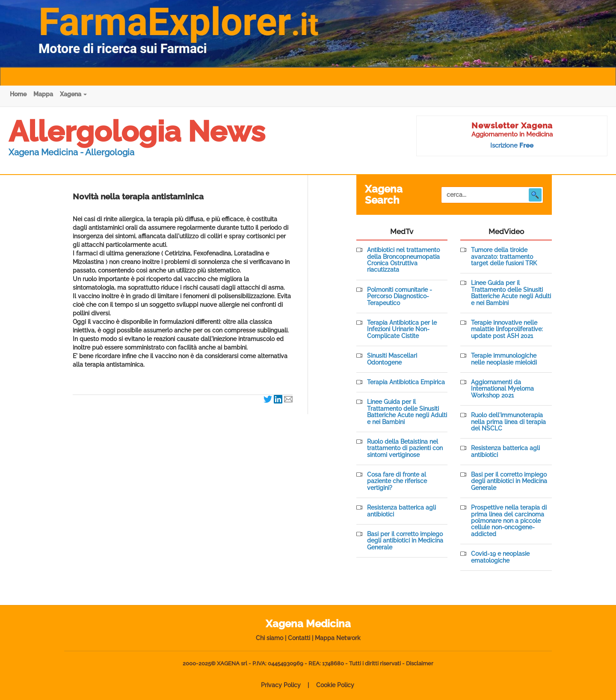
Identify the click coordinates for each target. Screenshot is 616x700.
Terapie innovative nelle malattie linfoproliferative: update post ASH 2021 (507, 329)
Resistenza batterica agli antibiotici (401, 511)
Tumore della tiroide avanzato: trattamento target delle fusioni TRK (504, 257)
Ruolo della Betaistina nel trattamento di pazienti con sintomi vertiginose (405, 448)
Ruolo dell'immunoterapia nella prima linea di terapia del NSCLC (508, 422)
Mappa (43, 94)
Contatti (299, 638)
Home (18, 94)
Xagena (73, 94)
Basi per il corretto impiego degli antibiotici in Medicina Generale (405, 541)
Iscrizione (512, 145)
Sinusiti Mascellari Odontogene (392, 359)
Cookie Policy (335, 685)
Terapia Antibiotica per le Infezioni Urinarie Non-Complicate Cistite (402, 329)
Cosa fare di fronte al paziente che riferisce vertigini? (397, 481)
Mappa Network (338, 638)
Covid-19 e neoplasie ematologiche (500, 557)
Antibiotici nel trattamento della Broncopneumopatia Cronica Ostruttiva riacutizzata (403, 260)
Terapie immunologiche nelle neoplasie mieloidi (504, 359)
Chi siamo (269, 638)
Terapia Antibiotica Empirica (406, 382)
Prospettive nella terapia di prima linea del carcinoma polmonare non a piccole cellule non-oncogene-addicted (509, 521)
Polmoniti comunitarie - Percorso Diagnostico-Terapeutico (400, 297)
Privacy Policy (281, 685)
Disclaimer (420, 663)
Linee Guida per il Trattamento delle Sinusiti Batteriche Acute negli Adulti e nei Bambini (407, 412)
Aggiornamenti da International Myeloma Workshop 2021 (502, 389)
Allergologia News (137, 131)
